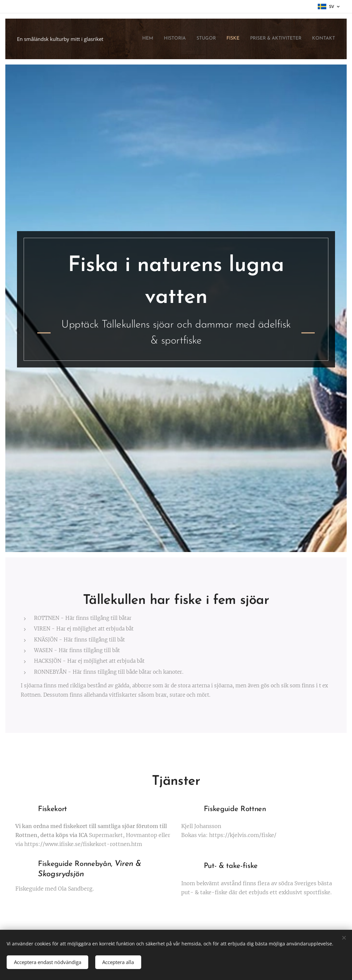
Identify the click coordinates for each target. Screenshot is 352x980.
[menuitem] (284, 39)
